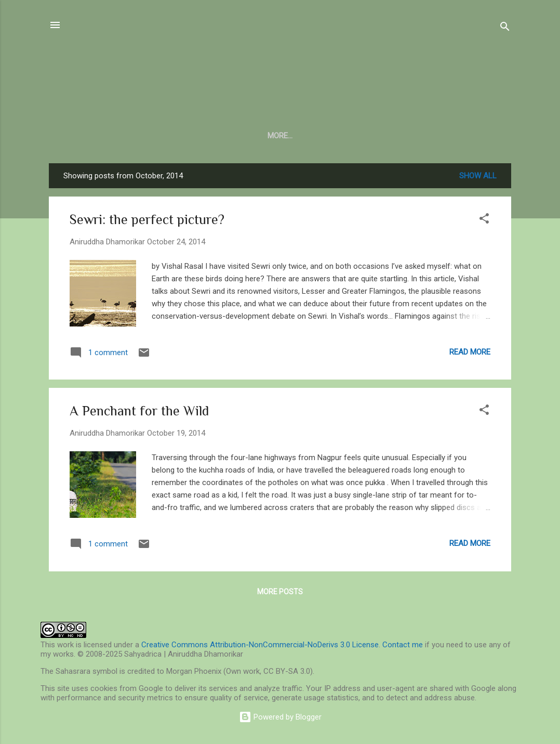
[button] (484, 222)
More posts (280, 594)
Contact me (403, 645)
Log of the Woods (422, 136)
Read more (470, 354)
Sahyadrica (280, 73)
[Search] (505, 28)
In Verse (352, 136)
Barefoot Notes (285, 136)
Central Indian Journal (187, 136)
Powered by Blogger (280, 717)
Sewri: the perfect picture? (147, 222)
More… (489, 136)
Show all (478, 178)
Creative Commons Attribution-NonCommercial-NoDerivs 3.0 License (260, 645)
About (71, 136)
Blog (111, 136)
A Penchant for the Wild (139, 413)
